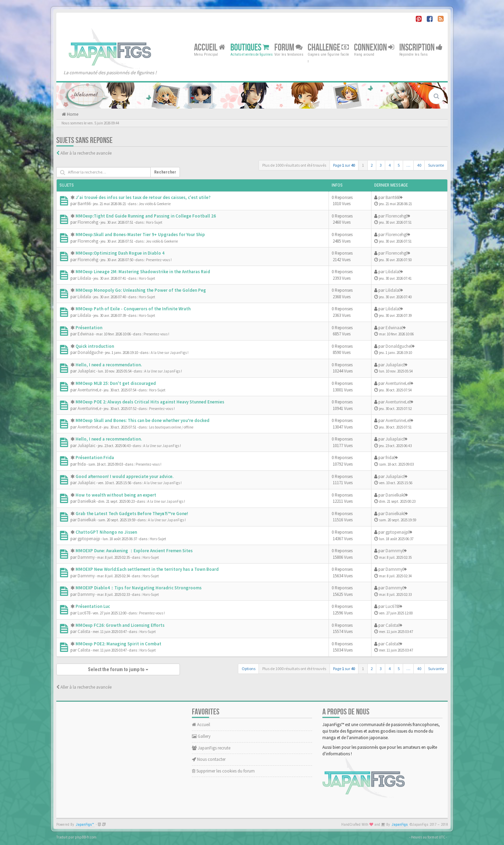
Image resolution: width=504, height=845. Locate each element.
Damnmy (86, 557)
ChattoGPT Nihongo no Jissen (106, 532)
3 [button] (381, 165)
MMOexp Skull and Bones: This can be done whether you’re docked (142, 420)
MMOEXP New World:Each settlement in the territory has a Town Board (147, 569)
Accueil (210, 47)
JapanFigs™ (85, 825)
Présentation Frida (95, 458)
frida (82, 464)
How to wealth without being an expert (116, 495)
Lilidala (84, 278)
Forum (288, 47)
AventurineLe (89, 390)
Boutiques (250, 47)
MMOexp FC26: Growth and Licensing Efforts (120, 625)
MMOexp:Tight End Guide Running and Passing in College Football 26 (146, 216)
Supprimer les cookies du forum (223, 771)
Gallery (201, 736)
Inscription (421, 47)
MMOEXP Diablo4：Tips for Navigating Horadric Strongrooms (139, 588)
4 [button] (390, 165)
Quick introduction (95, 346)
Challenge (328, 47)
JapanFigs (400, 825)
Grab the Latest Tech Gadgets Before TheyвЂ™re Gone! (132, 514)
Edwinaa (86, 334)
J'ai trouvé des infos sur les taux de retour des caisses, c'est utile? (143, 197)
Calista (84, 631)
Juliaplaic (87, 371)
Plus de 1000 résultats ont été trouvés (294, 165)
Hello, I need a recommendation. (109, 365)
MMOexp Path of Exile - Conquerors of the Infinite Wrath (133, 309)
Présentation (89, 328)
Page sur (344, 165)
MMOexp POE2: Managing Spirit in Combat (118, 644)
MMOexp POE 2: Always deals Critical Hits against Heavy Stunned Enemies (150, 402)
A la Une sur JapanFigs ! (170, 353)
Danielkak (87, 501)
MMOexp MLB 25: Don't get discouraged (116, 383)
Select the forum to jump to (118, 669)
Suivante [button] (436, 165)
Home (72, 114)
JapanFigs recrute (211, 748)
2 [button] (372, 165)
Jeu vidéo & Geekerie (155, 204)
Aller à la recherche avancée (86, 153)
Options (249, 669)
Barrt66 (84, 204)
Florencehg (88, 222)
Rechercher (165, 172)
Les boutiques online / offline (171, 427)
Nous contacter (209, 759)
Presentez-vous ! (159, 260)
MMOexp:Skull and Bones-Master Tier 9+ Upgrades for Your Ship (140, 235)
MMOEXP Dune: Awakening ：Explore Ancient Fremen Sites (134, 551)
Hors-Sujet (154, 222)
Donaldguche (90, 352)
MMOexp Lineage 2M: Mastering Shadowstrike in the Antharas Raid (143, 272)
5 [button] (399, 165)
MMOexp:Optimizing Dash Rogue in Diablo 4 (120, 253)
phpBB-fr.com (86, 837)
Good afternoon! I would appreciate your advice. (124, 476)
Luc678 (84, 613)
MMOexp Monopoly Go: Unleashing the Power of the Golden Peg (141, 290)
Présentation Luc (93, 606)
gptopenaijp (89, 539)
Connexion (374, 47)
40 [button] (419, 165)
